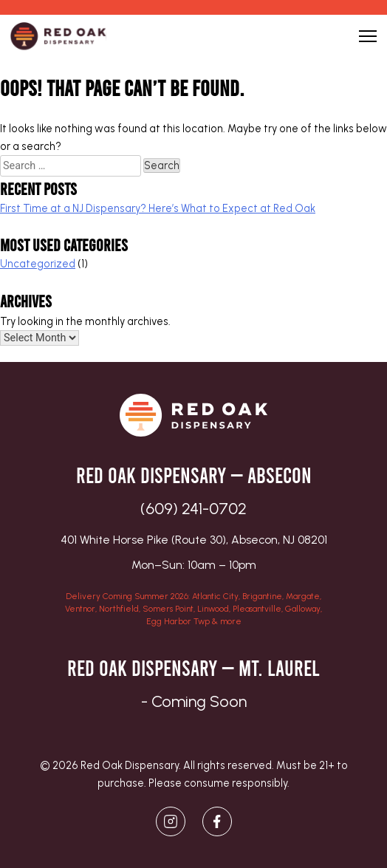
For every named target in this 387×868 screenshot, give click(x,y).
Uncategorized (38, 264)
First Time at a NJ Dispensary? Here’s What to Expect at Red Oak (158, 208)
